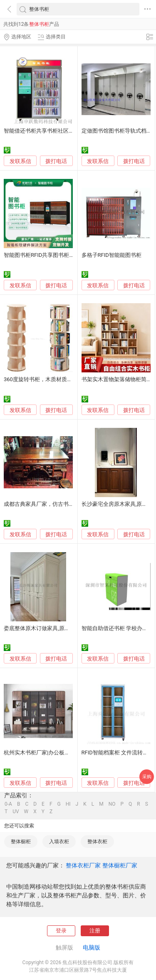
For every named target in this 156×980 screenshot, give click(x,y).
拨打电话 (56, 161)
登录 (61, 931)
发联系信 (20, 161)
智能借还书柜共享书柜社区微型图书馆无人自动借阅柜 (69, 131)
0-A (8, 804)
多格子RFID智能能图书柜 (111, 255)
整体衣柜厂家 (83, 865)
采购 (147, 777)
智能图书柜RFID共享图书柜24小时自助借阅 (56, 255)
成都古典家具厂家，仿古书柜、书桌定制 (52, 504)
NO (112, 804)
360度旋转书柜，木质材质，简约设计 (49, 379)
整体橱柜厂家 (120, 865)
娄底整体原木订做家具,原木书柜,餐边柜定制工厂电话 (67, 628)
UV (16, 812)
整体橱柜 (21, 842)
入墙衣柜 (59, 842)
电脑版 (92, 947)
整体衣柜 (97, 842)
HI (68, 804)
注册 (95, 931)
